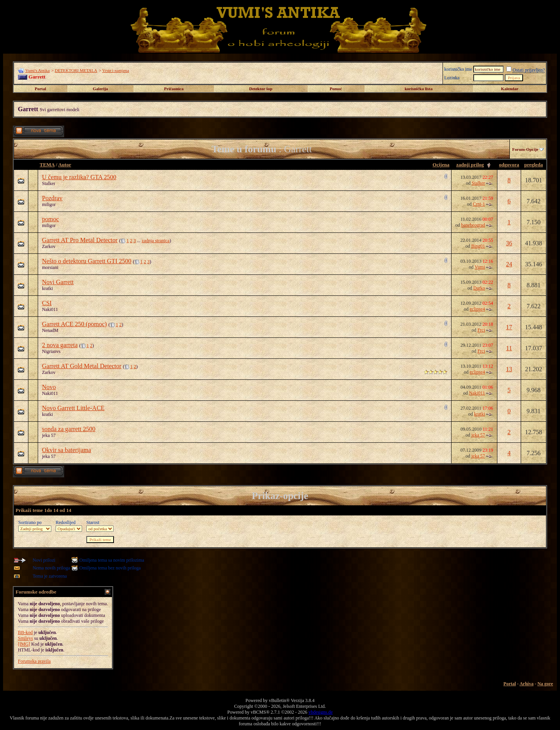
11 (509, 348)
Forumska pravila (34, 661)
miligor (49, 204)
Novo (49, 387)
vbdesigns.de (320, 712)
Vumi (480, 267)
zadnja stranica (156, 241)
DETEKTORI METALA (76, 70)
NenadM (50, 330)
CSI (47, 303)
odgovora (509, 165)
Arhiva (527, 684)
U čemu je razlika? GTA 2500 (79, 177)
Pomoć (336, 89)
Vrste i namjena (116, 70)
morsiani (50, 267)
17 (509, 327)
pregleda (534, 165)
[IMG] (24, 644)
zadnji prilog (470, 165)
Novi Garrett (58, 282)
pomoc (51, 219)
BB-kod (25, 632)
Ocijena (441, 165)
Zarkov (49, 246)
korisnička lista (418, 89)
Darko (479, 288)
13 (509, 369)
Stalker (49, 183)
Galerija (101, 89)
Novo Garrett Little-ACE (73, 408)
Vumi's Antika (38, 70)
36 (509, 243)
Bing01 (478, 246)
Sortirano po (30, 522)
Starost (93, 522)
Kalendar (510, 89)
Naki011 (50, 309)
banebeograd (473, 225)
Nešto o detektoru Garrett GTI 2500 (87, 261)
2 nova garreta (60, 345)
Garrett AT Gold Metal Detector (82, 366)
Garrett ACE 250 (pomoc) (74, 324)
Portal (40, 89)
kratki (47, 288)
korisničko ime (458, 69)
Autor (65, 165)
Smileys (25, 638)
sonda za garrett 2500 (69, 429)
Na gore (545, 684)
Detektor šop (261, 89)
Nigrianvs (51, 351)
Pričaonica (174, 89)
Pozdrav (52, 198)
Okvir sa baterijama (66, 450)
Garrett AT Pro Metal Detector (80, 240)
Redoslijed (66, 522)
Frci (481, 330)
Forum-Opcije (525, 149)
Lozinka (452, 78)
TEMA (47, 165)
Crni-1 (479, 204)
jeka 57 (49, 435)
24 (509, 264)
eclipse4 (477, 309)
